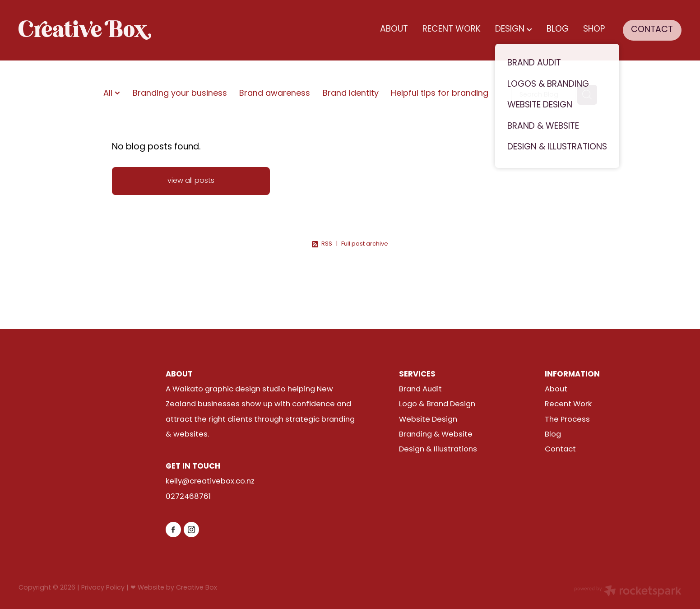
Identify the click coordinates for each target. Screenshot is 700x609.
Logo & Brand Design (437, 404)
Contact (560, 450)
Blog (553, 435)
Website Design (428, 420)
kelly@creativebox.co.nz (210, 482)
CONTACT (652, 30)
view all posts (191, 181)
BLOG (558, 30)
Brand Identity (351, 94)
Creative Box (197, 588)
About (556, 390)
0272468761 (188, 497)
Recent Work (568, 404)
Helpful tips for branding (440, 94)
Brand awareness (275, 94)
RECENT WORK (452, 30)
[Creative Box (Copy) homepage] (85, 30)
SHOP (594, 30)
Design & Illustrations (438, 450)
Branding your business (180, 94)
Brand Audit (420, 390)
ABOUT (394, 30)
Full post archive (365, 244)
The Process (567, 420)
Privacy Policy (103, 588)
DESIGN (514, 30)
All (109, 94)
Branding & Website (436, 435)
